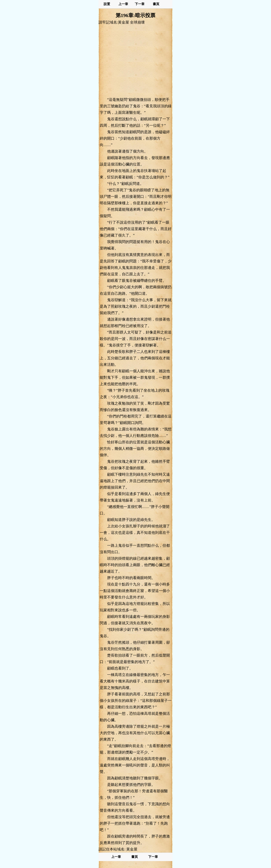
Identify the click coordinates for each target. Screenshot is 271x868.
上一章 (123, 4)
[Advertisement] (135, 61)
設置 (107, 4)
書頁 (156, 4)
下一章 (140, 4)
